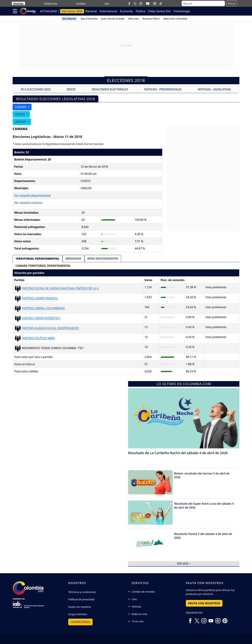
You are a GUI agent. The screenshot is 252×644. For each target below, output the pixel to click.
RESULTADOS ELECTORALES (110, 89)
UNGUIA (21, 122)
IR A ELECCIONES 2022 (36, 89)
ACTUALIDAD (49, 11)
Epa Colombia (89, 19)
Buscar (232, 3)
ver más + (184, 564)
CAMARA (21, 107)
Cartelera (81, 3)
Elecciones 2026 (72, 11)
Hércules (133, 19)
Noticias (18, 3)
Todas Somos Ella (159, 11)
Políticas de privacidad (81, 599)
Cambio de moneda (143, 592)
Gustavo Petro (151, 19)
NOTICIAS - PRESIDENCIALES (163, 89)
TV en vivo (138, 621)
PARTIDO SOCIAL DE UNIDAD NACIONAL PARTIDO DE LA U (60, 288)
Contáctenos (80, 622)
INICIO (71, 89)
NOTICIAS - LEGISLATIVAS (214, 89)
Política (140, 11)
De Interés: (69, 19)
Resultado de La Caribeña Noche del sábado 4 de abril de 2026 (178, 453)
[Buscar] (203, 3)
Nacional (91, 11)
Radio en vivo (139, 614)
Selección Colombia (175, 19)
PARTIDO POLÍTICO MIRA (38, 338)
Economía (126, 11)
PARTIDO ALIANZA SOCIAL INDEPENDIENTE (50, 328)
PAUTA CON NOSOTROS (204, 603)
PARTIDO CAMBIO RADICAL (40, 298)
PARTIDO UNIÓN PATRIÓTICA (41, 318)
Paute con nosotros (80, 607)
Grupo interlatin (78, 614)
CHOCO (20, 114)
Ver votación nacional (28, 202)
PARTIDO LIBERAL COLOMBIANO (43, 308)
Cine (134, 599)
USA (107, 3)
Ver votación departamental (32, 195)
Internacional (108, 11)
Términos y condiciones (82, 592)
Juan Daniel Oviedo (113, 19)
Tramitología (182, 11)
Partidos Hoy (50, 3)
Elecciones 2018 (126, 80)
